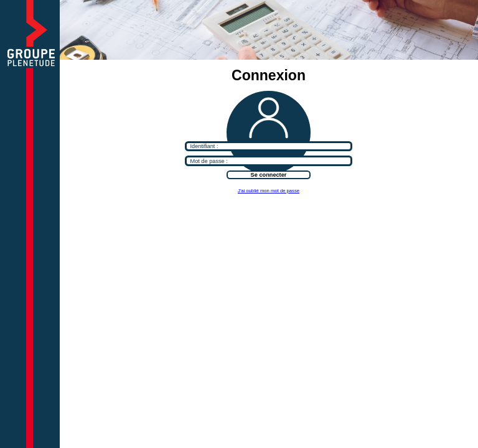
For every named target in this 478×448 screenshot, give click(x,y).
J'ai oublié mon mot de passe (269, 191)
